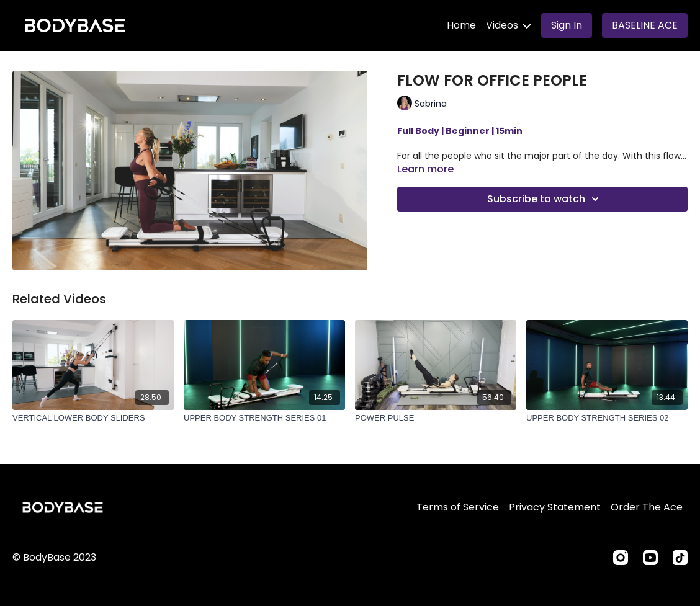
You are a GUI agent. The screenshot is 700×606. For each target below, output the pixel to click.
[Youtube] (650, 558)
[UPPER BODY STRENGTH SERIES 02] (607, 418)
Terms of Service (458, 507)
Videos (509, 25)
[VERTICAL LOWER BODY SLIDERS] (93, 418)
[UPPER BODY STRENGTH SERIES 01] (264, 418)
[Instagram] (621, 558)
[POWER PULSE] (436, 418)
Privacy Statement (555, 507)
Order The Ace (647, 507)
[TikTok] (680, 558)
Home (461, 25)
